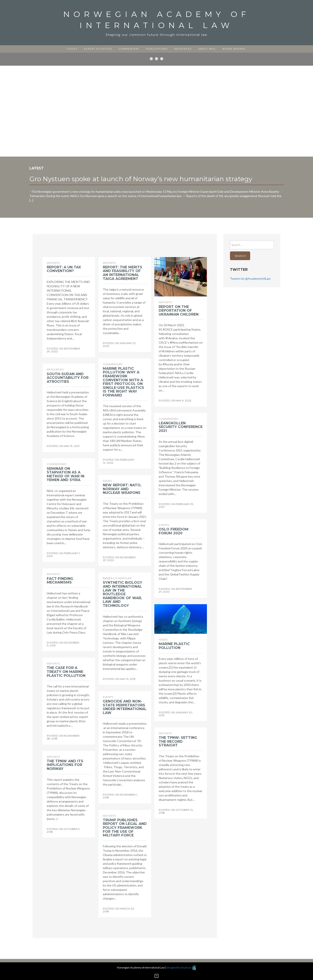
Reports (53, 263)
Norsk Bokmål (234, 49)
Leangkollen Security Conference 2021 (181, 427)
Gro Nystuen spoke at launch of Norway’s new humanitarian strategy (141, 179)
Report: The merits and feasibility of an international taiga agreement (122, 273)
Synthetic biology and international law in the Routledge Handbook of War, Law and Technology (122, 594)
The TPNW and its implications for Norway (65, 765)
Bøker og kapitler (117, 578)
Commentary (129, 49)
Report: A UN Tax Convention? (64, 269)
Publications (157, 49)
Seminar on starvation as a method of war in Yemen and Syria (66, 474)
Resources (183, 49)
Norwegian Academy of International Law (157, 20)
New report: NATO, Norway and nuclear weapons (122, 489)
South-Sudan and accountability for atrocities (68, 378)
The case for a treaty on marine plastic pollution (66, 672)
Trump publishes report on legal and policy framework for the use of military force (125, 828)
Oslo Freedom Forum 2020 (174, 531)
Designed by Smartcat (181, 967)
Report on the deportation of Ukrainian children (179, 311)
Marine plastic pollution (174, 646)
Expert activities (98, 49)
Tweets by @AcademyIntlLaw (250, 278)
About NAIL (207, 49)
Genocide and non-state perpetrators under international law (125, 707)
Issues (72, 49)
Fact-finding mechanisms (60, 581)
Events (164, 525)
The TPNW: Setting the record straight (178, 741)
